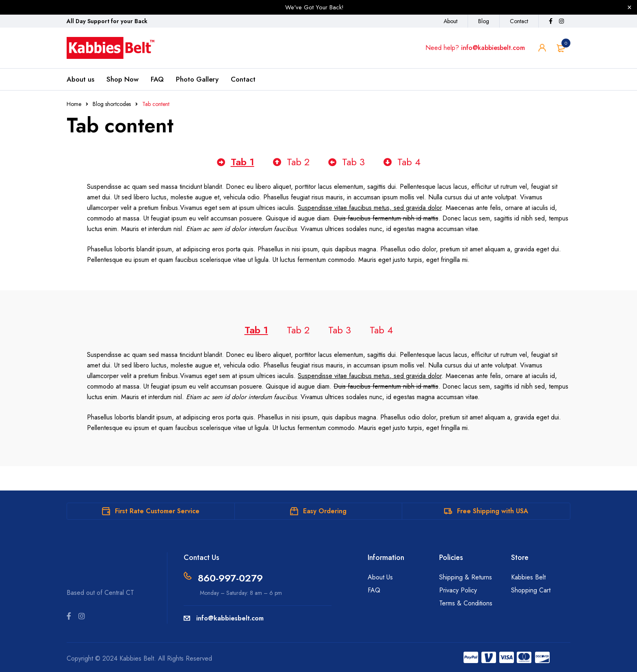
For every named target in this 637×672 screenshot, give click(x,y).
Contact (519, 21)
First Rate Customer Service (157, 511)
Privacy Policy (458, 590)
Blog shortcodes (112, 104)
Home (74, 104)
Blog (484, 21)
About (451, 21)
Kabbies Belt (528, 577)
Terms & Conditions (466, 603)
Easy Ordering (325, 511)
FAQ (374, 590)
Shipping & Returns (466, 577)
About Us (380, 577)
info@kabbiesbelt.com (493, 48)
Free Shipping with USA (493, 511)
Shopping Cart (531, 590)
